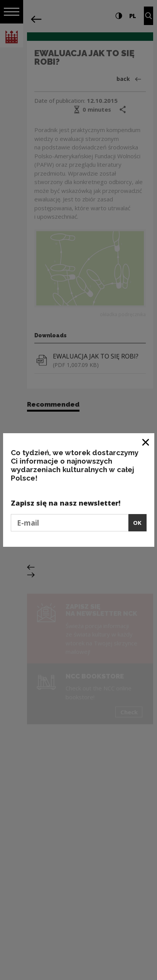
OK (137, 523)
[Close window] (146, 442)
